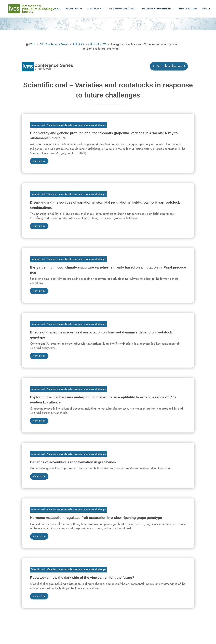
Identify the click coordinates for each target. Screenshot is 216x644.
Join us (206, 9)
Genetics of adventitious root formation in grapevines (73, 462)
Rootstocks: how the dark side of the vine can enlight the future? (82, 578)
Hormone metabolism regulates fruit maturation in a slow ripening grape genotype (96, 518)
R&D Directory (188, 9)
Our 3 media (94, 9)
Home (58, 9)
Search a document (171, 66)
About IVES (72, 9)
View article (39, 161)
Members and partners (157, 9)
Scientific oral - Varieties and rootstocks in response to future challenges (69, 125)
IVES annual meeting (122, 9)
